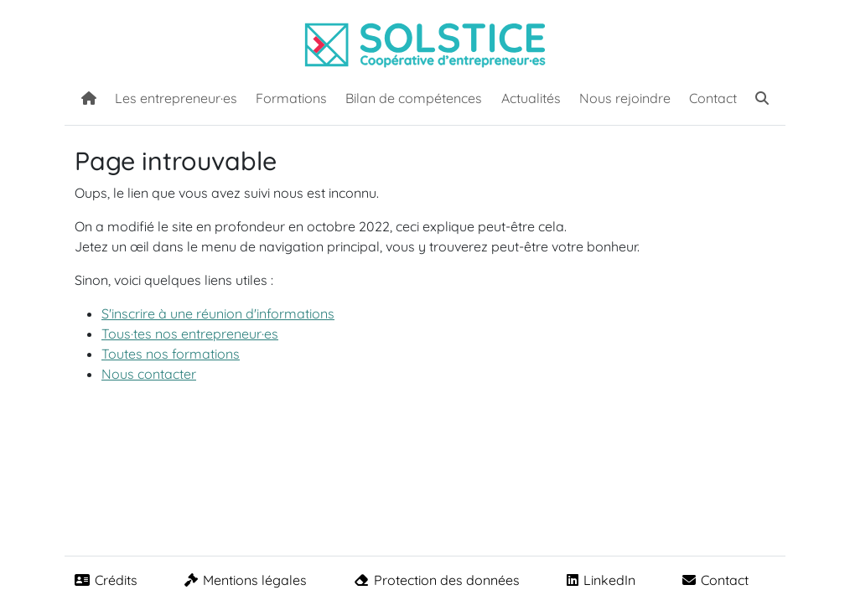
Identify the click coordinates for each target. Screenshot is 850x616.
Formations (291, 98)
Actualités (531, 98)
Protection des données (437, 580)
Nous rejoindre (625, 98)
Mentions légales (246, 580)
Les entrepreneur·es (176, 98)
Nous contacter (149, 374)
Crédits (106, 580)
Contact (713, 98)
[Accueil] (89, 96)
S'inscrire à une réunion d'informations (218, 313)
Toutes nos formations (171, 354)
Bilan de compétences (414, 98)
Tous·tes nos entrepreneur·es (190, 334)
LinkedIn (601, 580)
